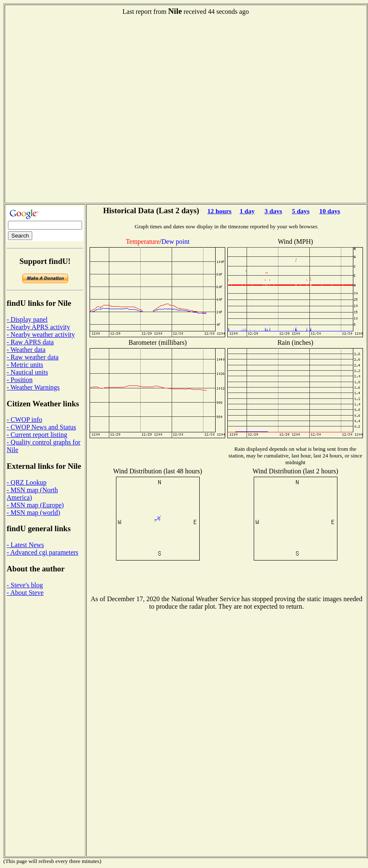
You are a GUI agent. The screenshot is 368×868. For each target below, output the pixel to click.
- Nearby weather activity (41, 335)
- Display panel (27, 319)
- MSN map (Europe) (35, 505)
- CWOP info (24, 420)
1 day (247, 211)
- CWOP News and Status (41, 427)
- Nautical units (27, 372)
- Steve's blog (25, 585)
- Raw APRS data (30, 342)
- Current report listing (37, 435)
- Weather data (26, 350)
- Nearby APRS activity (39, 327)
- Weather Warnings (33, 387)
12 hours (219, 211)
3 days (273, 211)
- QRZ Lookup (27, 482)
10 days (330, 211)
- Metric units (25, 365)
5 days (301, 211)
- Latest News (25, 545)
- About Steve (25, 593)
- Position (20, 380)
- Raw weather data (33, 357)
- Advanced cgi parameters (42, 552)
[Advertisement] (89, 112)
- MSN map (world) (33, 513)
